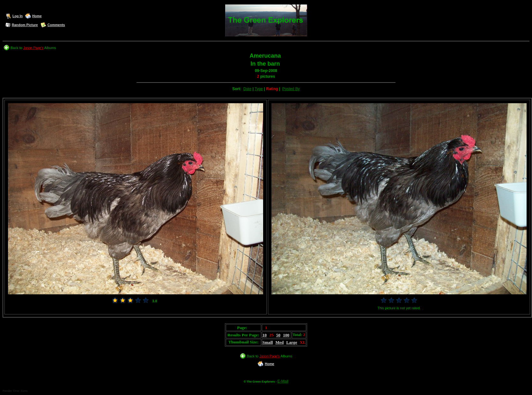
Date (247, 89)
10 (265, 335)
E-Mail (283, 381)
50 (278, 335)
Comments (56, 25)
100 (286, 335)
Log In (18, 16)
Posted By (291, 89)
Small (268, 342)
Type (259, 89)
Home (37, 16)
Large (292, 342)
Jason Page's (33, 48)
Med (280, 342)
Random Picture (25, 25)
